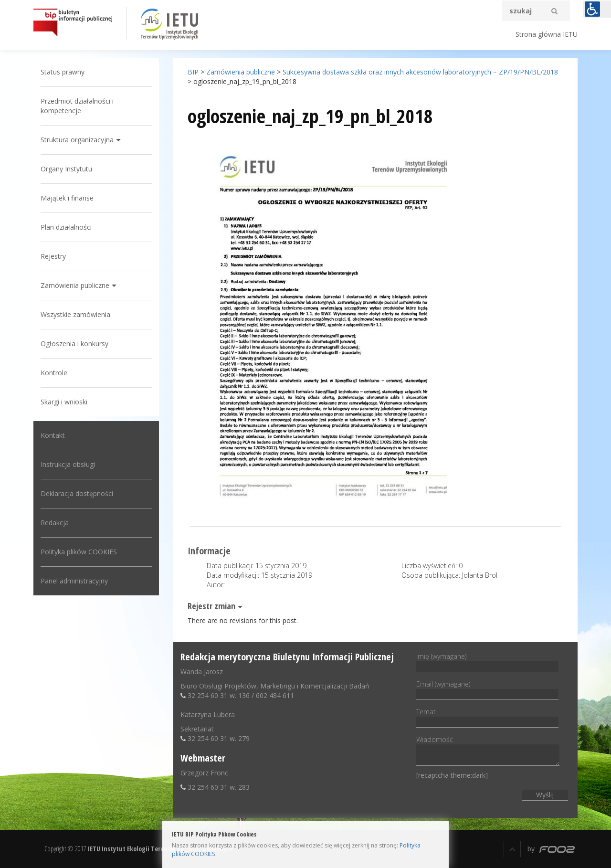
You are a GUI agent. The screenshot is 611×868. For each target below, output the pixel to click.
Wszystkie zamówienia (75, 314)
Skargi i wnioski (64, 402)
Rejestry (53, 256)
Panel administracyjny (74, 581)
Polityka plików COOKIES (79, 552)
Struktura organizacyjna (77, 140)
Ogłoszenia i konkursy (74, 344)
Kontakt (53, 435)
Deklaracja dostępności (77, 493)
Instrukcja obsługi (68, 464)
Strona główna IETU (547, 34)
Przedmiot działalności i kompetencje (77, 106)
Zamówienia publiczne (75, 285)
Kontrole (54, 373)
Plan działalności (66, 227)
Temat (487, 717)
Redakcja (55, 523)
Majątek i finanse (67, 198)
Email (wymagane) (487, 689)
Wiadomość (488, 751)
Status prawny (63, 72)
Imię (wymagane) (487, 661)
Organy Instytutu (66, 169)
